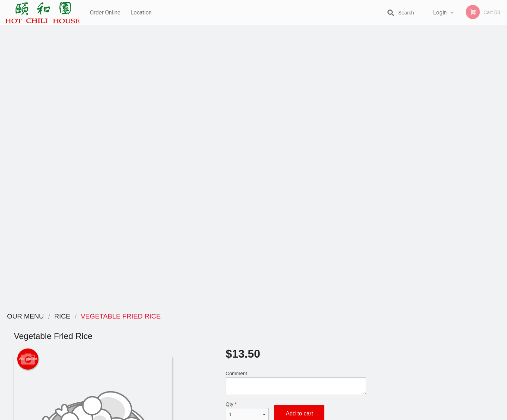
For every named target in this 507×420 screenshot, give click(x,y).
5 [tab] (459, 195)
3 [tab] (438, 195)
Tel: (365, 343)
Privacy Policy (302, 343)
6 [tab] (470, 195)
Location (141, 13)
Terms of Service (265, 415)
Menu (235, 326)
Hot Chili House (107, 317)
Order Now (444, 41)
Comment (296, 102)
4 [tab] (449, 195)
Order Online (105, 13)
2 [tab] (428, 195)
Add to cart (299, 133)
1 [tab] (417, 195)
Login (440, 13)
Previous (386, 149)
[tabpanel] (444, 149)
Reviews (297, 326)
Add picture (28, 79)
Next (502, 149)
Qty (247, 131)
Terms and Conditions (310, 335)
